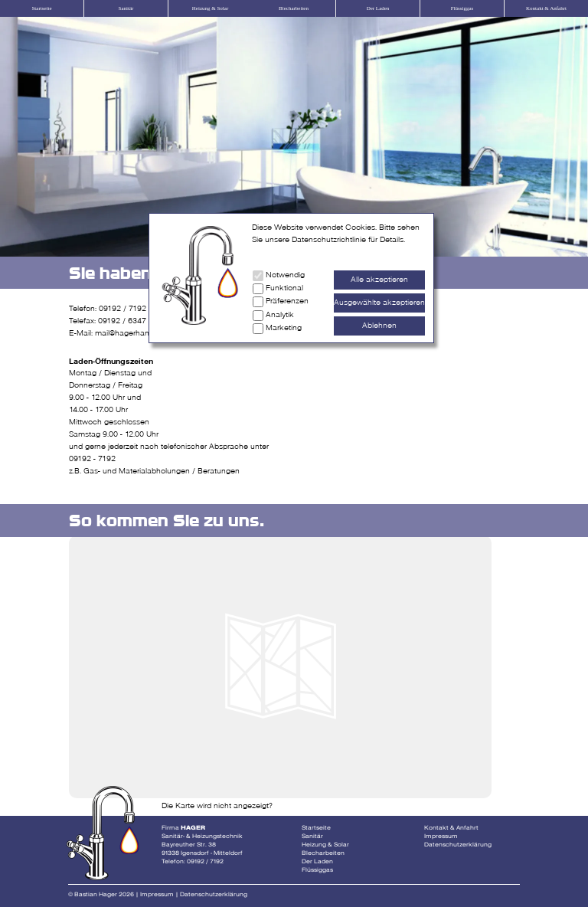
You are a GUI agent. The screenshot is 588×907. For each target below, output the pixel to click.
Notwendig (285, 275)
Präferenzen (287, 301)
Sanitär (126, 8)
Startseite (41, 8)
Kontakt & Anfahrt (546, 8)
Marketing (284, 328)
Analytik (280, 315)
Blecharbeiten (294, 8)
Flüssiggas (462, 8)
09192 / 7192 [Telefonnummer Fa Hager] (205, 861)
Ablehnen (379, 326)
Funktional (284, 288)
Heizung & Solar (210, 8)
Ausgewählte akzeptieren (379, 303)
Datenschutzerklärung (458, 844)
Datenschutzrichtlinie (329, 240)
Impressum (441, 836)
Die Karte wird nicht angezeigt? (217, 806)
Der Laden (378, 8)
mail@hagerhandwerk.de (139, 333)
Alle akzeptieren (379, 280)
